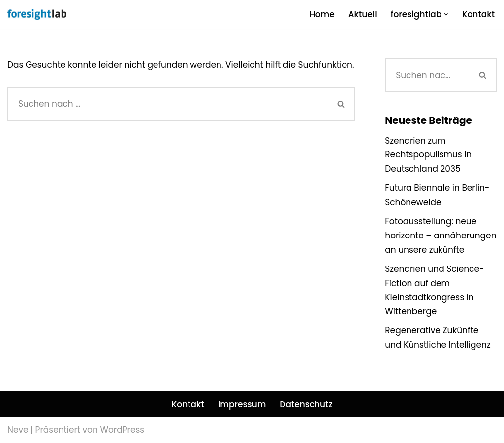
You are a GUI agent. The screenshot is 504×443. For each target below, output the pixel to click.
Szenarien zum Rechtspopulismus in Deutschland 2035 (428, 155)
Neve (18, 430)
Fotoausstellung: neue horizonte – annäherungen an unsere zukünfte (441, 236)
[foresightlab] (37, 14)
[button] (446, 15)
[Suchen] (168, 104)
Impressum (242, 404)
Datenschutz (306, 404)
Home (322, 14)
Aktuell (363, 14)
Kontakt (478, 14)
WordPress (122, 430)
